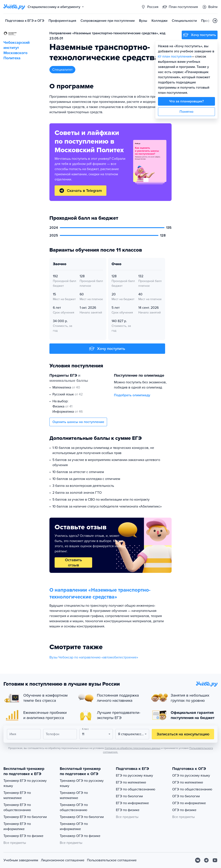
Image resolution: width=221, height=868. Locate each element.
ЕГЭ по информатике (132, 803)
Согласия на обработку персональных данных (133, 748)
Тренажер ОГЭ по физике (80, 836)
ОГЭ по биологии (186, 796)
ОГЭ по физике (184, 810)
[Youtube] (215, 860)
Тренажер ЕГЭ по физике (23, 836)
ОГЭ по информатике (189, 803)
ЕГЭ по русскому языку (134, 776)
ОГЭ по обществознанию (192, 789)
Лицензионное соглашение (63, 860)
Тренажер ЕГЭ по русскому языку (25, 783)
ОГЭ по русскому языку (191, 776)
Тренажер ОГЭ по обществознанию (74, 807)
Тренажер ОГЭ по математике (74, 795)
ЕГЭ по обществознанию (136, 789)
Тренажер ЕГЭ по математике (17, 795)
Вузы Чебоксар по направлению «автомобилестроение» (94, 657)
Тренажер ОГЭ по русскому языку (82, 783)
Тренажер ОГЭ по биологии (82, 817)
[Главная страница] (14, 7)
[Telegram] (206, 860)
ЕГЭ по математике (131, 782)
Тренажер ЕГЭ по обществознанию (17, 807)
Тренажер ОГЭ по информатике (74, 826)
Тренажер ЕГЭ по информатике (17, 826)
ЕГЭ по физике (128, 810)
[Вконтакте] (198, 860)
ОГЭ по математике (188, 782)
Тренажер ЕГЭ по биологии (25, 817)
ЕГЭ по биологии (129, 796)
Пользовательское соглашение (112, 860)
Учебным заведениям (21, 860)
